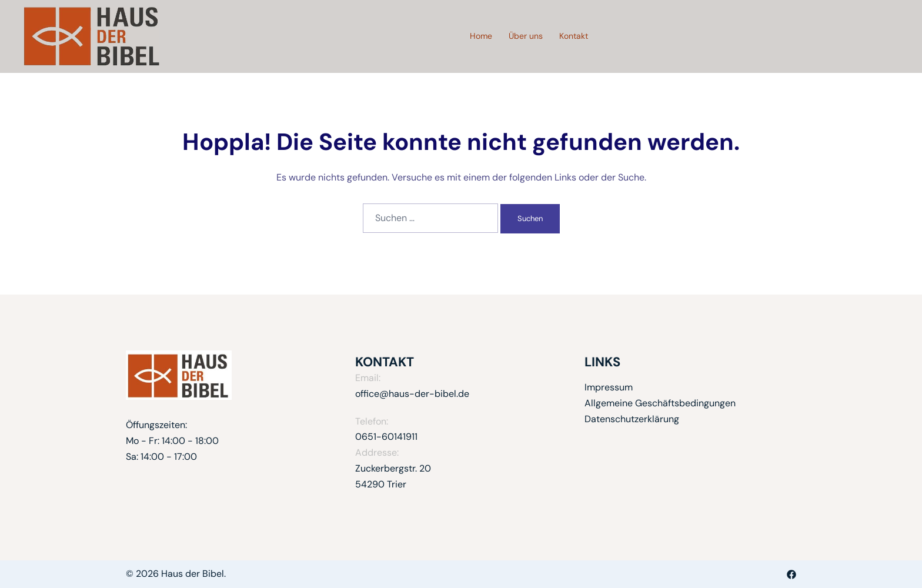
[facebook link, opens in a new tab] (791, 574)
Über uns (526, 36)
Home (481, 36)
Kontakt (574, 36)
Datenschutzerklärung (632, 419)
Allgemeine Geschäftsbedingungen (660, 403)
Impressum (609, 387)
